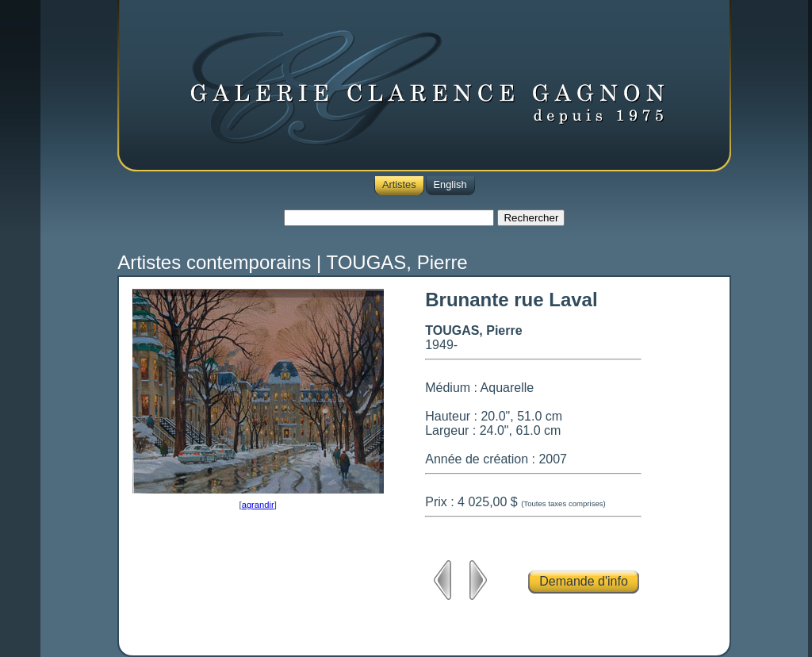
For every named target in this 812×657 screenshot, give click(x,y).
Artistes (399, 184)
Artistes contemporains (214, 262)
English (450, 184)
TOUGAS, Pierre (396, 262)
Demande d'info (584, 581)
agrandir (258, 505)
